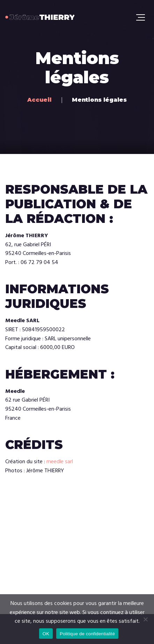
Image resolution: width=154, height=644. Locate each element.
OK (46, 634)
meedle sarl (60, 462)
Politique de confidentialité (87, 634)
